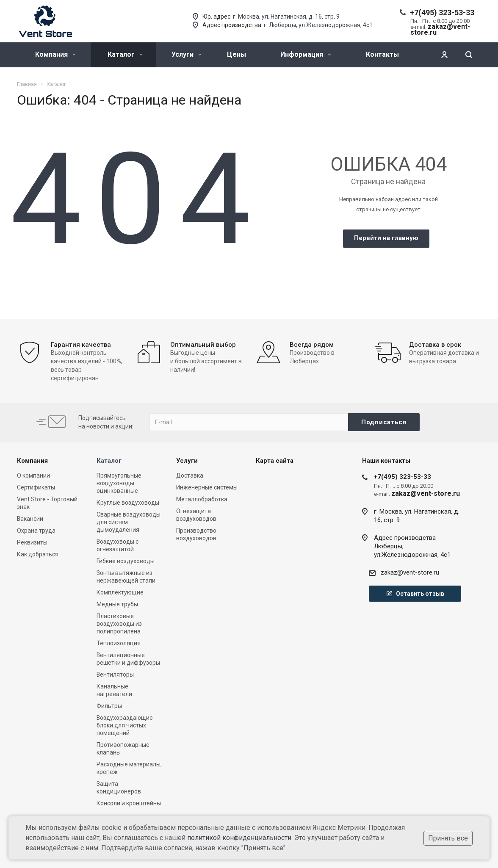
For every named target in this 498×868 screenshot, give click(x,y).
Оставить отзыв (415, 594)
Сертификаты (36, 487)
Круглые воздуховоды (128, 503)
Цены (237, 54)
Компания (55, 54)
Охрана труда (36, 531)
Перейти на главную (386, 238)
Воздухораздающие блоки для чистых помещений (125, 725)
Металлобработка (202, 499)
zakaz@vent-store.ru (410, 572)
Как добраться (38, 554)
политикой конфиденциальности (239, 838)
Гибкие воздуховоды (126, 561)
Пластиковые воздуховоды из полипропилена (119, 624)
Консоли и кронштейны (129, 803)
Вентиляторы (115, 674)
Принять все (448, 838)
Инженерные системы (207, 487)
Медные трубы (117, 604)
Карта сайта (275, 461)
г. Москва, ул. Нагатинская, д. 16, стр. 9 (286, 17)
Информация (306, 54)
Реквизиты (32, 542)
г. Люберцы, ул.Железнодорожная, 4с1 (318, 25)
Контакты (382, 54)
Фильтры (109, 706)
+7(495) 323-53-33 (442, 12)
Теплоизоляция (119, 643)
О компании (33, 475)
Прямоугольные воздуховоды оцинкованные (119, 483)
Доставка (190, 475)
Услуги (187, 54)
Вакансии (30, 519)
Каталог (125, 54)
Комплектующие (120, 592)
